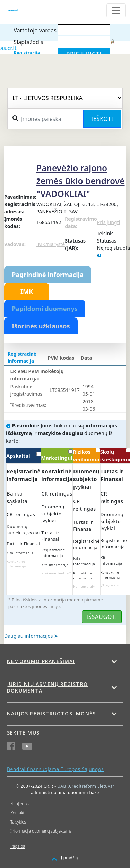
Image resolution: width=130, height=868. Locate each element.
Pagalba (18, 846)
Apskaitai (24, 455)
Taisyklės (18, 822)
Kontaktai (19, 813)
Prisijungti (109, 222)
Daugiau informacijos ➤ (31, 636)
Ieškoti (102, 119)
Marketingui (57, 455)
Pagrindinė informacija (48, 275)
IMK (27, 292)
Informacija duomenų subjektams (41, 831)
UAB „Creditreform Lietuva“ (86, 786)
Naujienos (20, 804)
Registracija (27, 53)
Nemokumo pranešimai (41, 661)
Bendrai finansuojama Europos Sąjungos (55, 769)
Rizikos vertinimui (86, 455)
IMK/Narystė (51, 244)
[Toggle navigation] (116, 10)
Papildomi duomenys (45, 309)
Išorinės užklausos (41, 326)
